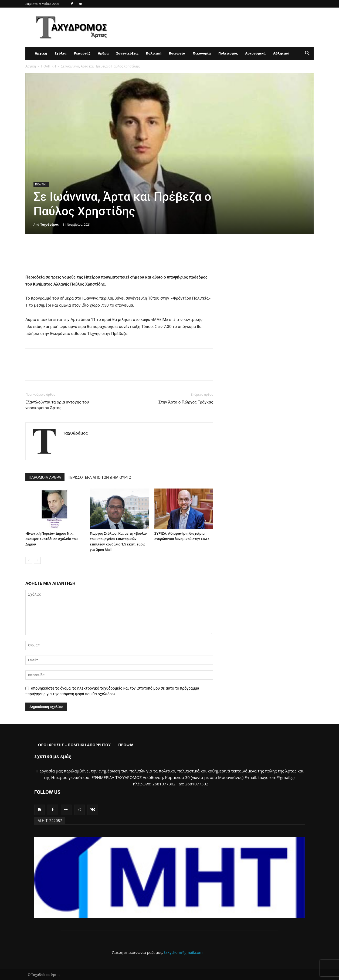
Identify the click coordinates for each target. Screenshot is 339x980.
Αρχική (41, 53)
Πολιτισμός (228, 53)
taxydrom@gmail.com (183, 952)
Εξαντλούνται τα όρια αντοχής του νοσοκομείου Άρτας (57, 405)
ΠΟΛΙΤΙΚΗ (48, 66)
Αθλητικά (281, 53)
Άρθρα (103, 53)
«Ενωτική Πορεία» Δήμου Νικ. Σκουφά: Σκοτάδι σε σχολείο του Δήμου (52, 539)
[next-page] (37, 560)
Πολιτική (154, 53)
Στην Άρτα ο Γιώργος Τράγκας (186, 402)
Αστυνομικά (256, 53)
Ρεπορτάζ (82, 53)
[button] (307, 54)
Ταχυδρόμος (50, 224)
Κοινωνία (177, 53)
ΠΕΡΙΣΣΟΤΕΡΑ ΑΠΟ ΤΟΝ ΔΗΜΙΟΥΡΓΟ (100, 477)
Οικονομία (202, 53)
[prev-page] (29, 560)
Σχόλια (60, 53)
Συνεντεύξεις (127, 53)
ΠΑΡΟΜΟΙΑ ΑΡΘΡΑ (45, 477)
